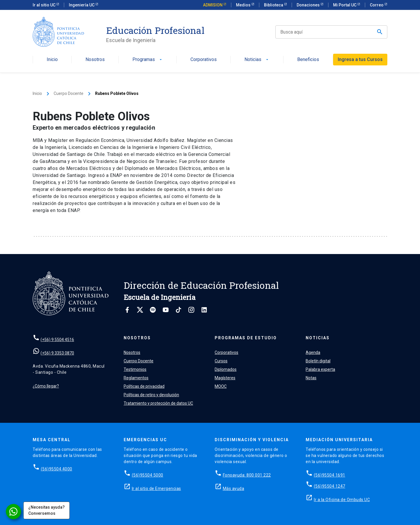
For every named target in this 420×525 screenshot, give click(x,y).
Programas (148, 60)
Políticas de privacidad (144, 386)
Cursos (221, 361)
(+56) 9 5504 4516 (57, 340)
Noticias (257, 60)
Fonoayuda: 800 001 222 (247, 475)
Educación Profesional (155, 30)
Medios (244, 5)
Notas (311, 378)
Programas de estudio (246, 338)
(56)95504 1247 (330, 486)
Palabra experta (320, 369)
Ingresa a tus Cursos (360, 59)
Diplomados (226, 369)
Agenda (313, 352)
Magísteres (225, 378)
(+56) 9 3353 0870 (57, 353)
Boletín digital (318, 361)
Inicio (52, 60)
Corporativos (204, 60)
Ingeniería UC (82, 5)
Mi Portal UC (345, 5)
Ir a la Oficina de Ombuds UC (342, 500)
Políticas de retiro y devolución (151, 395)
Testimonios (135, 369)
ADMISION (213, 5)
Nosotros (95, 60)
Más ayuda (234, 489)
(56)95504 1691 (330, 475)
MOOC (221, 386)
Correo (377, 5)
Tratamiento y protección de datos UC (158, 403)
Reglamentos (136, 378)
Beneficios (308, 60)
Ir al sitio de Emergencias (156, 489)
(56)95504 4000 (57, 469)
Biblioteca (274, 5)
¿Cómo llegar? (46, 386)
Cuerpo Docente (69, 93)
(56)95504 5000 (148, 475)
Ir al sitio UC (44, 5)
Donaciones (309, 5)
